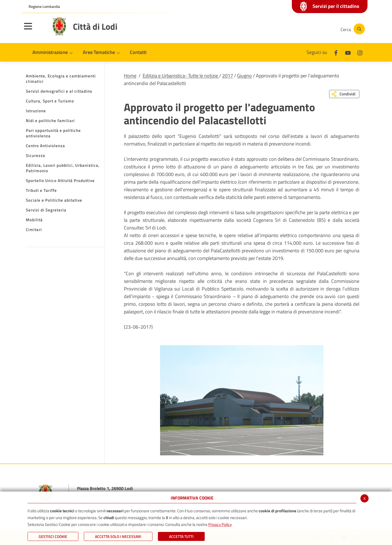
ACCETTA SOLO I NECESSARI (118, 536)
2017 (228, 76)
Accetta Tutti (181, 536)
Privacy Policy (220, 524)
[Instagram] (314, 29)
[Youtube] (298, 29)
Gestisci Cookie (53, 536)
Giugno (244, 76)
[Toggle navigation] (35, 30)
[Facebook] (281, 29)
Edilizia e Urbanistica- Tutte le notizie (181, 76)
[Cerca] (352, 29)
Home (130, 76)
